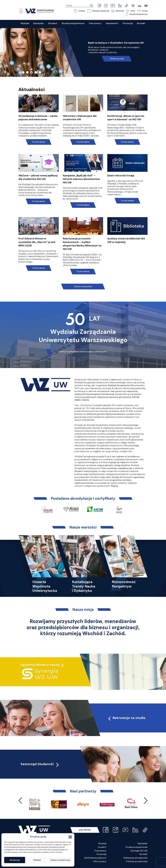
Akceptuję (15, 860)
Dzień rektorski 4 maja (121, 176)
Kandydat (143, 843)
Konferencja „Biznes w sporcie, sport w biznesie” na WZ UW (126, 118)
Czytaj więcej (39, 142)
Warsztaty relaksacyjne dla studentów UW (80, 118)
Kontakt (144, 854)
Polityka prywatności (137, 861)
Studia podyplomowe (137, 847)
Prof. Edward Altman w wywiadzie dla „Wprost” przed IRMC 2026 (37, 242)
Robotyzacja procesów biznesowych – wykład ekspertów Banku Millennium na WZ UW (82, 244)
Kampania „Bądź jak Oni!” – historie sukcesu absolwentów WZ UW (81, 179)
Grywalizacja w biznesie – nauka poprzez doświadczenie (38, 118)
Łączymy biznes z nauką (40, 665)
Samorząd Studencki (40, 764)
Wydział (102, 843)
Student (102, 847)
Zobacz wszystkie (83, 286)
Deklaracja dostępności (136, 858)
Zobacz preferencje (60, 860)
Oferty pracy (100, 861)
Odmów (37, 860)
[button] (70, 837)
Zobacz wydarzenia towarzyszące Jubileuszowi (83, 352)
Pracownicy (100, 851)
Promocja (102, 854)
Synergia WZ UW (139, 851)
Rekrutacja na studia (126, 718)
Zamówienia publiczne (95, 858)
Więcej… (115, 486)
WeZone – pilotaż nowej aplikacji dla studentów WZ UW (38, 177)
